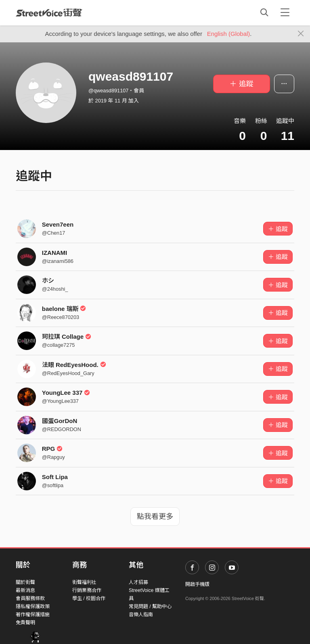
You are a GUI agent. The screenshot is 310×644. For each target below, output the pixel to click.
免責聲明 (25, 623)
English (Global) (229, 34)
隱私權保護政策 (33, 606)
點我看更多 (155, 517)
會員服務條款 (30, 598)
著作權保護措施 (33, 615)
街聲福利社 (84, 582)
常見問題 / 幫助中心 (150, 606)
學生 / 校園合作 (89, 598)
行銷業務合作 (87, 590)
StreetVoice (49, 13)
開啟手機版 (197, 584)
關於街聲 (25, 582)
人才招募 (138, 582)
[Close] (301, 34)
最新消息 (25, 590)
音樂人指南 (141, 615)
